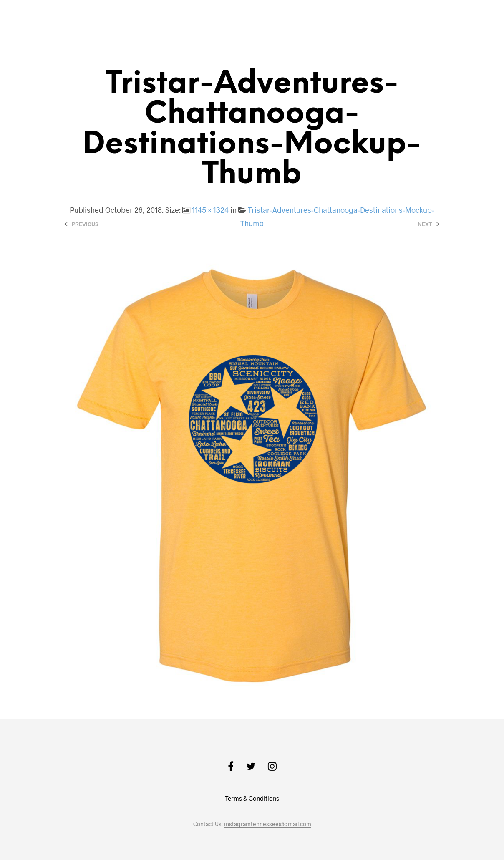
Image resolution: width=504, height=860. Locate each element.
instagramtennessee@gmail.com (268, 824)
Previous (85, 224)
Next (425, 224)
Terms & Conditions (252, 798)
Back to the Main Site (434, 19)
